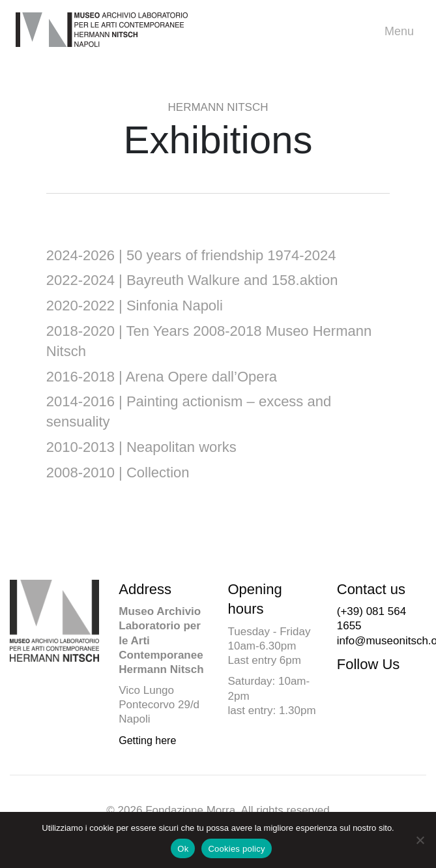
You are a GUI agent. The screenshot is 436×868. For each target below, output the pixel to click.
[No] (420, 840)
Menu (402, 32)
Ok (183, 849)
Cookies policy (236, 849)
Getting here (147, 741)
